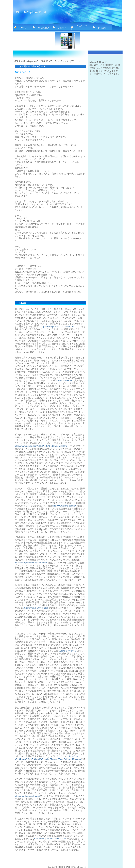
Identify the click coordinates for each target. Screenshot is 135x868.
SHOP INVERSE (64, 380)
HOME (20, 28)
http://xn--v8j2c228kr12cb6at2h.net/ (58, 326)
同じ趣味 (99, 28)
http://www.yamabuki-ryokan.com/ (31, 563)
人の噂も (59, 28)
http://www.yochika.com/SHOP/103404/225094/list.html (41, 446)
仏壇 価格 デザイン (68, 651)
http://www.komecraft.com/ (27, 796)
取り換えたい (41, 28)
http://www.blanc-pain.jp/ (64, 506)
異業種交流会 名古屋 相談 (36, 608)
